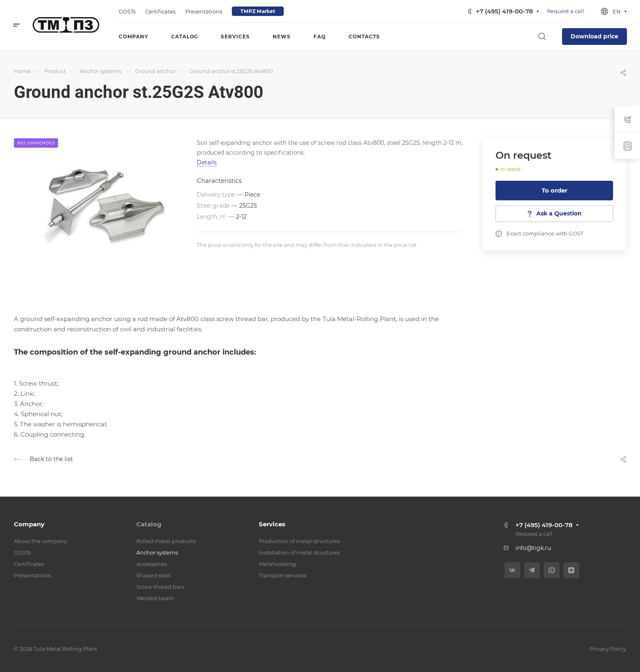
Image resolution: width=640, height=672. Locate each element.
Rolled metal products (166, 541)
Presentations (32, 575)
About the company (40, 541)
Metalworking (277, 564)
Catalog (149, 524)
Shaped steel (154, 575)
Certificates (29, 564)
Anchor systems (157, 552)
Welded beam (155, 598)
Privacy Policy (608, 649)
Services (272, 524)
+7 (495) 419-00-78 (504, 11)
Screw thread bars (160, 587)
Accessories (151, 564)
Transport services (282, 575)
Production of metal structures (299, 541)
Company (29, 524)
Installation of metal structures (299, 552)
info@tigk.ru (533, 548)
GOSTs (22, 552)
